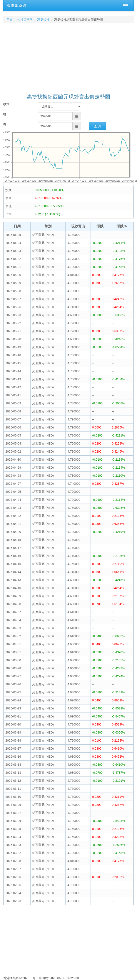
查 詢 (97, 126)
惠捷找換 (43, 20)
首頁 (10, 20)
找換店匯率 (25, 20)
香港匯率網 (17, 6)
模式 (6, 104)
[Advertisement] (69, 59)
